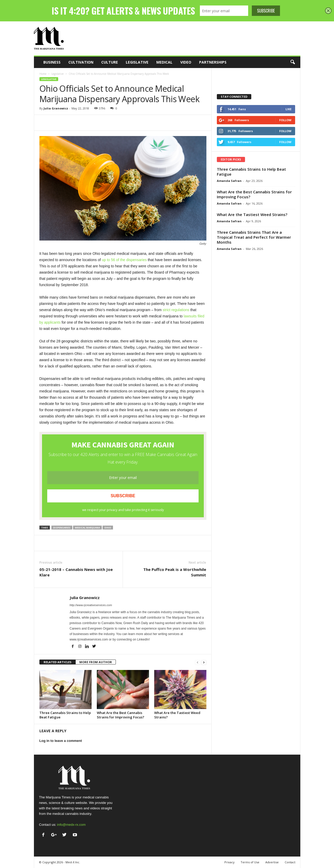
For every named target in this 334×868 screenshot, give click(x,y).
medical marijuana (87, 528)
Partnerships (213, 62)
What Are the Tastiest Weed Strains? (177, 715)
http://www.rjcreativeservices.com (91, 605)
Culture (110, 62)
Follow (285, 120)
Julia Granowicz (56, 108)
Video (186, 62)
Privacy (229, 862)
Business (52, 62)
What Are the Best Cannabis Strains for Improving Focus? (121, 715)
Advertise (272, 862)
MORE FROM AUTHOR (96, 662)
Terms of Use (250, 862)
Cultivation (81, 62)
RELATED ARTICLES (58, 662)
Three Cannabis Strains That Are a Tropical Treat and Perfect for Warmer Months (254, 237)
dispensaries (62, 528)
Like (288, 109)
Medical (164, 62)
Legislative (137, 62)
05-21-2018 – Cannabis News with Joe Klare (76, 572)
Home (43, 74)
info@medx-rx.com (71, 825)
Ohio (108, 528)
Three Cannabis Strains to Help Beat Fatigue (65, 715)
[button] (293, 62)
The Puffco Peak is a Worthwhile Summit (175, 572)
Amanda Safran (229, 181)
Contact (290, 862)
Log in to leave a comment (61, 741)
